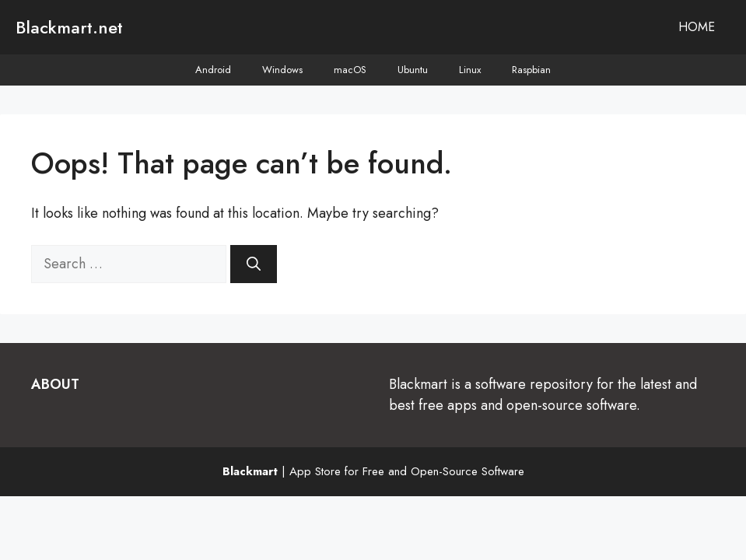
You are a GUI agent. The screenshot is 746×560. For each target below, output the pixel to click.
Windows (282, 70)
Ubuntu (413, 70)
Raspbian (531, 70)
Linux (470, 70)
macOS (350, 70)
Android (213, 70)
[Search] (254, 264)
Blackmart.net (69, 27)
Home (697, 27)
